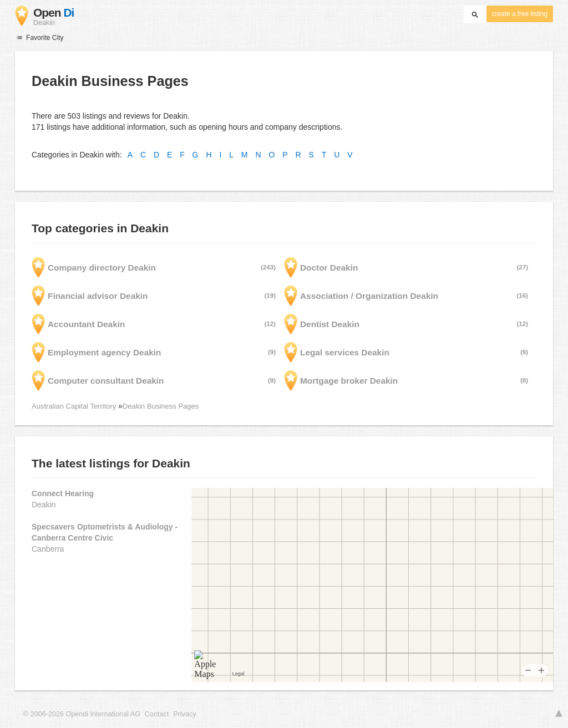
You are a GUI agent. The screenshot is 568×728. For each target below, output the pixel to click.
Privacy (184, 714)
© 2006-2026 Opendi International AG (82, 714)
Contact (157, 714)
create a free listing (520, 14)
